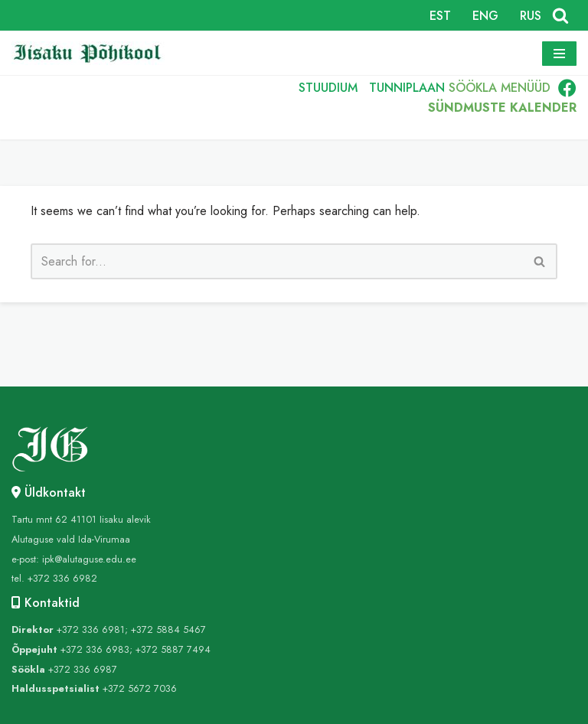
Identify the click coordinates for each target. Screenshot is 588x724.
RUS (531, 16)
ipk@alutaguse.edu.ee (89, 559)
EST (440, 16)
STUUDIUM (327, 88)
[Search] (560, 15)
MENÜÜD (526, 88)
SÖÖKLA (472, 88)
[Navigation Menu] (559, 54)
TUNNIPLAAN (406, 88)
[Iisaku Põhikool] (92, 53)
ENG (485, 16)
